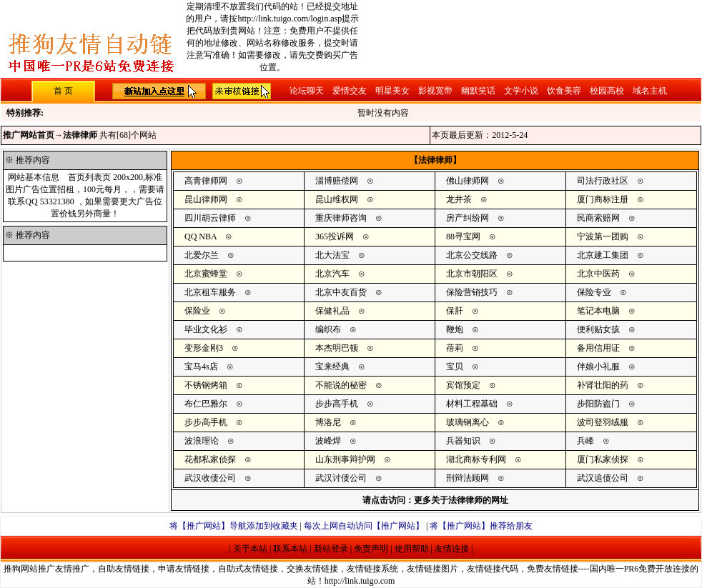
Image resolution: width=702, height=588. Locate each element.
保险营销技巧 (472, 292)
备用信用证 (598, 348)
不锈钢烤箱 (206, 385)
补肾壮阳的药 (603, 385)
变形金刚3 (204, 348)
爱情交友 (350, 91)
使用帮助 (412, 549)
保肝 (455, 311)
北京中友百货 (341, 292)
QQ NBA (201, 236)
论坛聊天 (307, 91)
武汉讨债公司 (341, 478)
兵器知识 (463, 441)
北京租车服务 (210, 292)
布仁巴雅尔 (206, 404)
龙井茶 (459, 199)
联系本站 (290, 549)
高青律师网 (206, 181)
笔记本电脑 (598, 311)
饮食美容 (564, 91)
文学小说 (521, 91)
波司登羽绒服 (603, 422)
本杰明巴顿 (337, 348)
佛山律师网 (468, 181)
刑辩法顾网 (468, 478)
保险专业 (594, 292)
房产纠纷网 (468, 218)
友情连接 (452, 549)
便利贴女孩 (598, 329)
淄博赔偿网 (337, 181)
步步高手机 (337, 404)
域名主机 (650, 91)
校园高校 (607, 91)
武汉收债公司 (210, 478)
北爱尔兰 (202, 255)
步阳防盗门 (598, 404)
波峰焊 (328, 441)
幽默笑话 (478, 91)
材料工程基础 (472, 404)
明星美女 (392, 91)
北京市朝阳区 (472, 274)
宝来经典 (332, 367)
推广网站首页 (29, 135)
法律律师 (80, 135)
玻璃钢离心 (468, 422)
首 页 (63, 91)
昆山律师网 (206, 199)
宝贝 (455, 367)
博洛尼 (328, 422)
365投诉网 (335, 236)
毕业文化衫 (206, 329)
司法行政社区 (603, 181)
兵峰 (585, 441)
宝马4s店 (201, 367)
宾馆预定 (463, 385)
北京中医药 (598, 274)
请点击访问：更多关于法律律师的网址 (435, 500)
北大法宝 (332, 255)
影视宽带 (435, 91)
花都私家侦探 (210, 459)
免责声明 (371, 549)
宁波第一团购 (603, 236)
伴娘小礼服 (598, 367)
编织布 (328, 329)
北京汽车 (332, 274)
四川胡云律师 (210, 218)
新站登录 (331, 549)
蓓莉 (455, 348)
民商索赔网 (598, 218)
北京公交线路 (472, 255)
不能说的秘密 (341, 385)
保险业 (197, 311)
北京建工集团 (603, 255)
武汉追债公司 (603, 478)
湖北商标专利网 (476, 459)
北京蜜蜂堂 (206, 274)
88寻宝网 (463, 236)
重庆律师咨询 (341, 218)
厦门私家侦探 (603, 459)
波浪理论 (202, 441)
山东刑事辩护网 (345, 459)
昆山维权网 (337, 199)
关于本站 (250, 549)
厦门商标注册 (603, 199)
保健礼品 (332, 311)
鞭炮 (455, 329)
